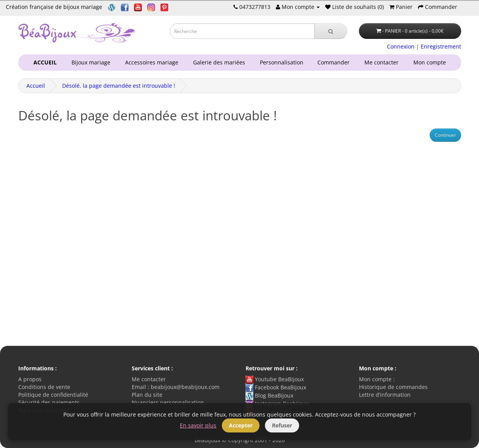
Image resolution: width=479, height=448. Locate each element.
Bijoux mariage (89, 62)
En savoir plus (198, 425)
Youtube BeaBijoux (275, 379)
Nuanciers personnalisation (168, 402)
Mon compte (431, 62)
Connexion (401, 46)
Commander (335, 62)
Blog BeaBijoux (269, 395)
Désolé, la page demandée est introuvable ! (119, 86)
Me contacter (383, 62)
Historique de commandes (393, 387)
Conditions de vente (44, 387)
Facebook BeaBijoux (276, 387)
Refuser (282, 425)
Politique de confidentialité (53, 395)
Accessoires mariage (150, 62)
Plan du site (147, 395)
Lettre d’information (385, 395)
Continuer (445, 135)
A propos (30, 379)
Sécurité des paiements (49, 402)
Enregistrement (441, 46)
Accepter (241, 425)
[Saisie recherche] (242, 31)
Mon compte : (377, 379)
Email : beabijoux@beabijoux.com (176, 387)
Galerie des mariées (218, 62)
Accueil (36, 86)
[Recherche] (331, 31)
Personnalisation (280, 62)
